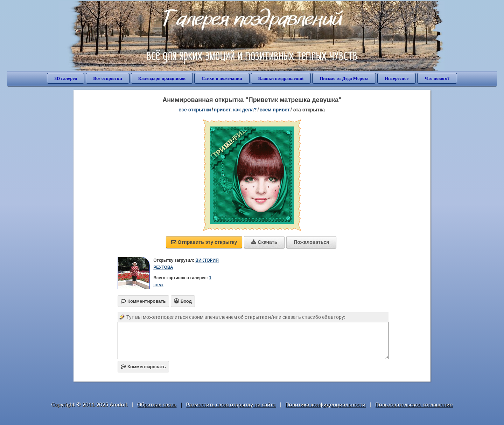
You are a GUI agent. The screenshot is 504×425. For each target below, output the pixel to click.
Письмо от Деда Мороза (344, 78)
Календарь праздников (162, 78)
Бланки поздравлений (281, 78)
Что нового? (437, 78)
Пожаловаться (311, 242)
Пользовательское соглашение (414, 405)
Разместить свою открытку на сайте (231, 405)
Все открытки (108, 78)
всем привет (274, 110)
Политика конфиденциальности (325, 405)
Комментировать (143, 367)
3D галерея (66, 78)
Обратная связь (157, 405)
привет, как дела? (235, 110)
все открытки (195, 110)
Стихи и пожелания (222, 78)
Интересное (397, 78)
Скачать (264, 242)
